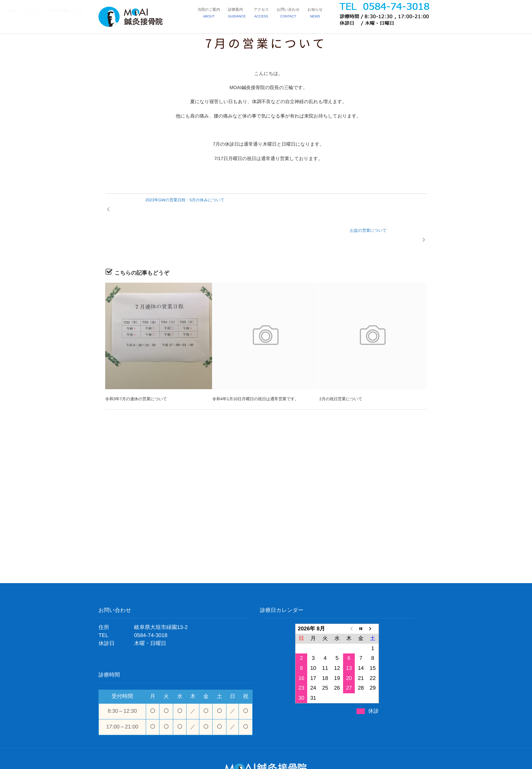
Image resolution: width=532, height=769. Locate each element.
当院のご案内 (212, 14)
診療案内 (239, 14)
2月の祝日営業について (341, 369)
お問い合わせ (289, 14)
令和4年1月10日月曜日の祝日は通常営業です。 (255, 369)
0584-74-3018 (151, 605)
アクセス (263, 14)
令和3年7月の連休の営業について (136, 369)
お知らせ (315, 14)
